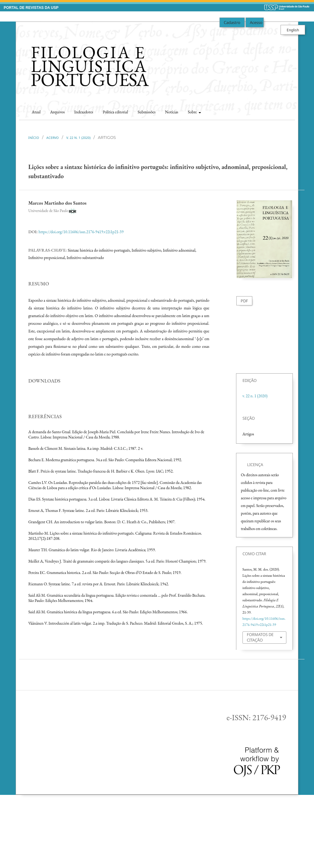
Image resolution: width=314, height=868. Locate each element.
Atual (36, 112)
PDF (244, 301)
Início (34, 138)
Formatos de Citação (260, 637)
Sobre (193, 112)
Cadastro (232, 22)
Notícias (172, 112)
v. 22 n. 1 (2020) (78, 138)
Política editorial (115, 112)
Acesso (256, 22)
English (293, 30)
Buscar (283, 110)
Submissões (146, 112)
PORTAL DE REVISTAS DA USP (31, 8)
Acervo (52, 138)
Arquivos (57, 112)
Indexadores (84, 112)
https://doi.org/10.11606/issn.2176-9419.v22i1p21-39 (81, 232)
